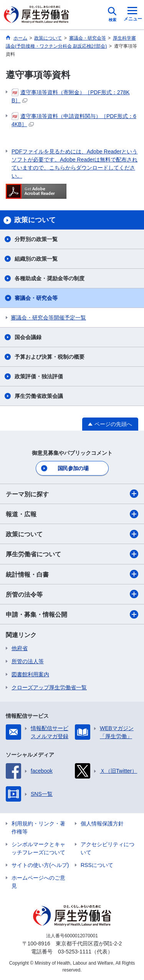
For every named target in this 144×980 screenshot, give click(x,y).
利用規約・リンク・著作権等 (38, 828)
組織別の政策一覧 (36, 259)
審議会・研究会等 (36, 298)
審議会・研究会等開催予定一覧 (48, 318)
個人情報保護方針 (102, 824)
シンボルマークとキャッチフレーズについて (38, 848)
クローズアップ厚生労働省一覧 (49, 687)
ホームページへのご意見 (38, 882)
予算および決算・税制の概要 (50, 357)
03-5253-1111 (75, 952)
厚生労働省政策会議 (39, 396)
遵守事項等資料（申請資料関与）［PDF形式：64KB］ (74, 120)
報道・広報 (72, 514)
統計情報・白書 (72, 574)
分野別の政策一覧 (36, 239)
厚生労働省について (72, 554)
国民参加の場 (73, 468)
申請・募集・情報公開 (72, 614)
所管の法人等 (28, 661)
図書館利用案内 (30, 674)
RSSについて (97, 865)
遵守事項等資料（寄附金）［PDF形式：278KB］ (71, 96)
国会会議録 (28, 337)
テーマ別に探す (72, 494)
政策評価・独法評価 (39, 376)
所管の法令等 (72, 594)
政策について (72, 534)
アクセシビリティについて (108, 848)
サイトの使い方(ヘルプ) (40, 865)
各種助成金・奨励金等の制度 (50, 278)
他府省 (20, 648)
